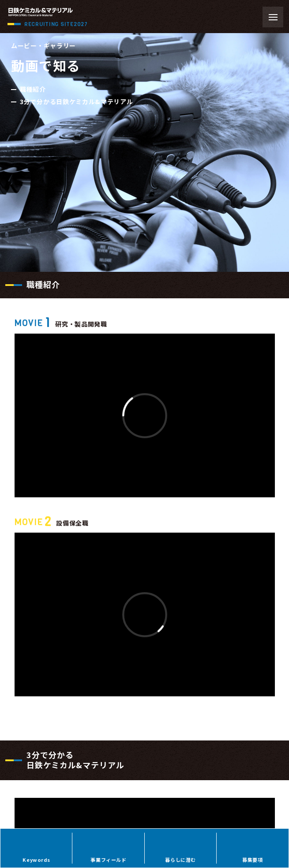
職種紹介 (33, 89)
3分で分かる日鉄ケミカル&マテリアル (77, 101)
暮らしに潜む (180, 860)
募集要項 (252, 860)
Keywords (36, 860)
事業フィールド (108, 860)
